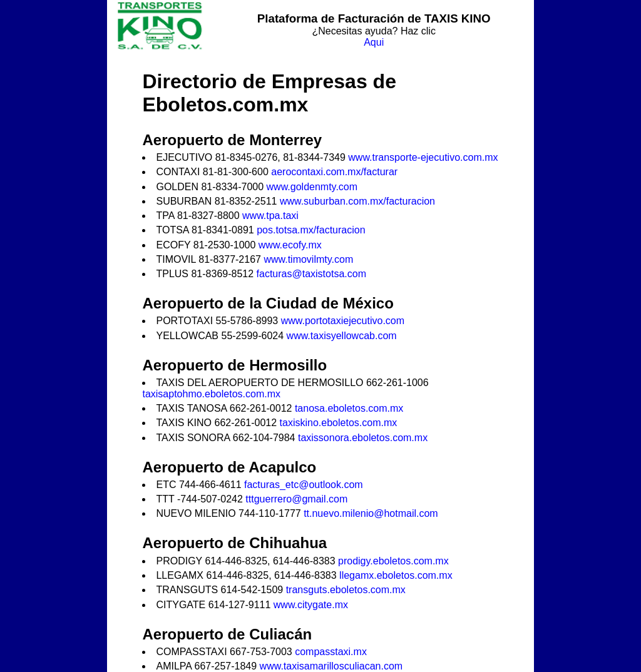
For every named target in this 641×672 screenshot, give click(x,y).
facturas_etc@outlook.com (304, 485)
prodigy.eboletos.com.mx (393, 561)
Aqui (374, 42)
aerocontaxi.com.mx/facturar (334, 172)
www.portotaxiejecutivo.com (343, 321)
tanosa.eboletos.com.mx (349, 408)
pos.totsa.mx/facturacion (311, 230)
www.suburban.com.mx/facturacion (357, 201)
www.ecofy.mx (290, 245)
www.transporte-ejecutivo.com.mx (423, 157)
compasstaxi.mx (331, 652)
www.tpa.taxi (270, 216)
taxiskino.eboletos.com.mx (339, 423)
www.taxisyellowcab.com (342, 336)
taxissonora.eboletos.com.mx (363, 438)
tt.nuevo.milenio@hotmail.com (371, 513)
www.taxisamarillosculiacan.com (331, 666)
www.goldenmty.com (312, 187)
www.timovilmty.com (308, 259)
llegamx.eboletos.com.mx (396, 575)
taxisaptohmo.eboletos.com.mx (211, 394)
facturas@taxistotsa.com (311, 274)
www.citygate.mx (311, 605)
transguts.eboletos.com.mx (346, 590)
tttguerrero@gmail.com (296, 499)
